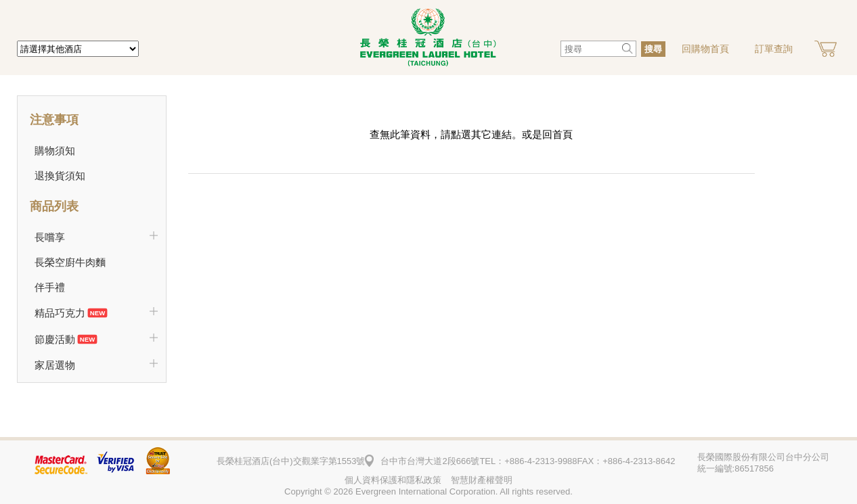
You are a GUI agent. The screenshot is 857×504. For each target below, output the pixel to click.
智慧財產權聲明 (482, 480)
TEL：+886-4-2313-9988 (528, 461)
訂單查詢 (774, 49)
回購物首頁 (705, 49)
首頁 (563, 134)
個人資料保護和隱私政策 (393, 480)
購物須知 (55, 151)
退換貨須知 (60, 176)
